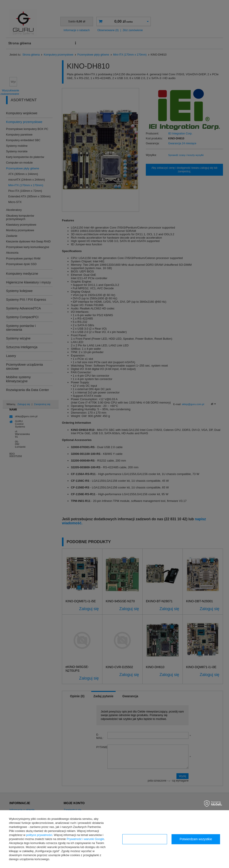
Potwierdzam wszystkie (196, 839)
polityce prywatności (39, 835)
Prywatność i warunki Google (85, 839)
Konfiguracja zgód (145, 839)
